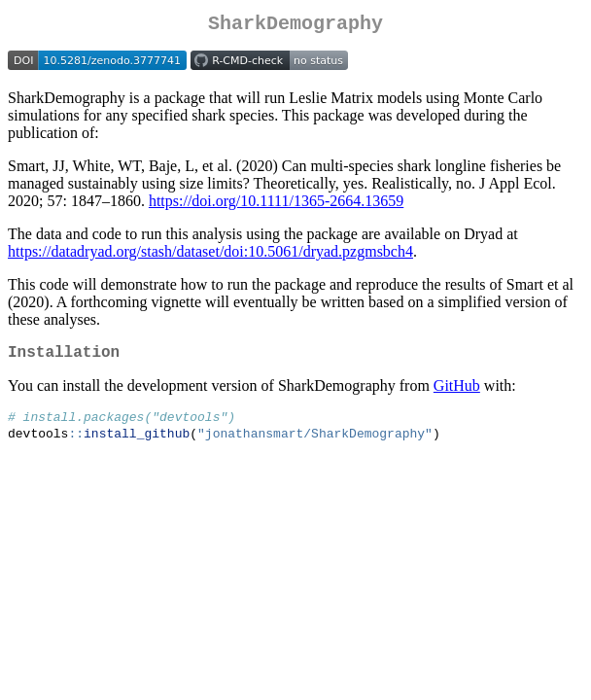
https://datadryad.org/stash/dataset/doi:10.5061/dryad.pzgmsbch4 (210, 255)
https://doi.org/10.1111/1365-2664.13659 (276, 205)
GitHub (457, 393)
